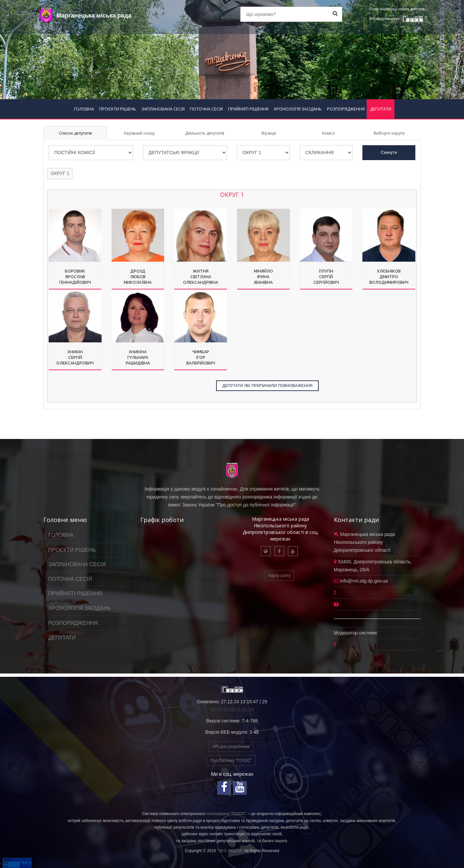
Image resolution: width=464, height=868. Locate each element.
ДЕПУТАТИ (381, 109)
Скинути (389, 152)
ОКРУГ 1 (60, 173)
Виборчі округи (389, 133)
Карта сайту (279, 576)
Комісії (328, 133)
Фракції (269, 133)
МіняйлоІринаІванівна (263, 277)
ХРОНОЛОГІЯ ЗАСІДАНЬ (298, 109)
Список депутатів (75, 133)
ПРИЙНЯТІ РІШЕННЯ (248, 109)
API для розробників (231, 747)
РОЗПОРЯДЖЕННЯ (346, 109)
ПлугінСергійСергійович (326, 277)
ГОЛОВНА (84, 109)
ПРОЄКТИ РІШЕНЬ (118, 109)
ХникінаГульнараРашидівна (138, 358)
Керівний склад (139, 133)
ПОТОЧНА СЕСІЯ (206, 109)
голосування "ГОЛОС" (226, 814)
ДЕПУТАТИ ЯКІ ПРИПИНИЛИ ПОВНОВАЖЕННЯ (267, 386)
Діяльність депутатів (205, 133)
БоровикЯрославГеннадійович (75, 277)
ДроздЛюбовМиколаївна (138, 277)
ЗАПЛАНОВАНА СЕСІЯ (163, 109)
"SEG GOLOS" (230, 851)
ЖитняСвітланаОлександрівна (201, 277)
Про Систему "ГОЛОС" (231, 760)
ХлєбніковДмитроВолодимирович (389, 277)
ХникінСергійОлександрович (75, 358)
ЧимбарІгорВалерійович (201, 358)
